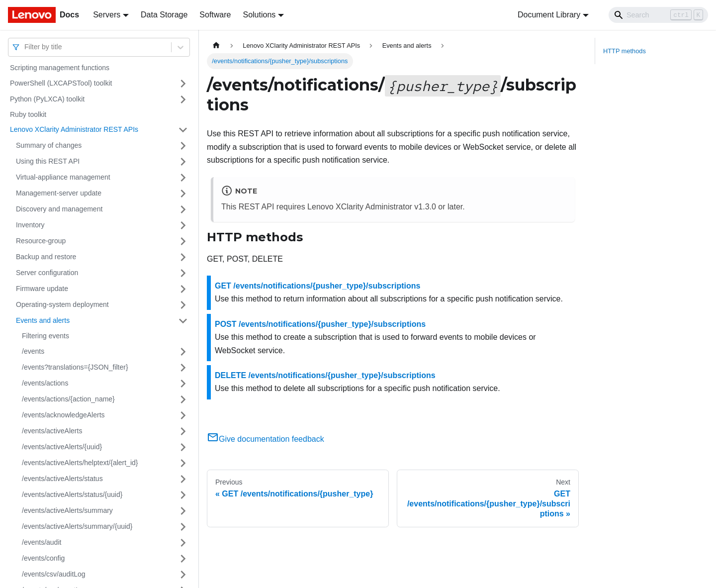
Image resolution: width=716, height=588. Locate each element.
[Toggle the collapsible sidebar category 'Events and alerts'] (183, 321)
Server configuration (47, 273)
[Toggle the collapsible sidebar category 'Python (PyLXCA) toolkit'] (183, 99)
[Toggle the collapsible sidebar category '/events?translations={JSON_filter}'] (183, 368)
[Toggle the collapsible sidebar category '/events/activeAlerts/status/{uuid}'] (183, 495)
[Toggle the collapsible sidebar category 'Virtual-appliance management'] (183, 178)
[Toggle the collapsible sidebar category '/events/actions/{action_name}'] (183, 399)
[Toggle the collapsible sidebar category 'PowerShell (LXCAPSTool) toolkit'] (183, 84)
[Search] (658, 15)
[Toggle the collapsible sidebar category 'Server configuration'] (183, 273)
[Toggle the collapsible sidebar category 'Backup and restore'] (183, 257)
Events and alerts (43, 320)
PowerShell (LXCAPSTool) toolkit (61, 83)
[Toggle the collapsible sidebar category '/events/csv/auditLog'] (183, 575)
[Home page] (216, 46)
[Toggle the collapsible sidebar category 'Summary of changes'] (183, 146)
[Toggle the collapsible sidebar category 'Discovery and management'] (183, 209)
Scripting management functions (60, 68)
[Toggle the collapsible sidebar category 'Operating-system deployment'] (183, 305)
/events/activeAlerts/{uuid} (62, 447)
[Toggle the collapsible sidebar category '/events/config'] (183, 559)
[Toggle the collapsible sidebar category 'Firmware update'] (183, 289)
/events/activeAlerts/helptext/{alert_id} (80, 463)
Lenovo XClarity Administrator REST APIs (74, 129)
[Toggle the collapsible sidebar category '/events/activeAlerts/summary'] (183, 511)
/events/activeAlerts (52, 431)
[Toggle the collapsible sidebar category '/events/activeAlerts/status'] (183, 479)
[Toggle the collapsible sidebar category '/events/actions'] (183, 384)
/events (33, 351)
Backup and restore (46, 257)
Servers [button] (107, 15)
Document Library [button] (549, 15)
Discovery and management (59, 209)
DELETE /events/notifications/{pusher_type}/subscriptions (325, 375)
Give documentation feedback (266, 439)
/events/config (43, 558)
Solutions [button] (259, 15)
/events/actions (45, 383)
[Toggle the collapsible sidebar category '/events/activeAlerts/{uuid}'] (183, 447)
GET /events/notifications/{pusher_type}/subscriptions (317, 286)
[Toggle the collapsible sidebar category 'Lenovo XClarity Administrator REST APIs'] (183, 130)
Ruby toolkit (28, 114)
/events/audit (42, 542)
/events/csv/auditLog (54, 574)
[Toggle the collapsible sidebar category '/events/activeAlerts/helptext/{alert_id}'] (183, 463)
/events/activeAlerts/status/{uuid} (72, 494)
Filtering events (45, 336)
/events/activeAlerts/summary (67, 510)
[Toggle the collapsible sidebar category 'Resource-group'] (183, 241)
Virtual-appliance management (63, 177)
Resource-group (41, 241)
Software (215, 15)
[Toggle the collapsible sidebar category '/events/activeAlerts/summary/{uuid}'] (183, 527)
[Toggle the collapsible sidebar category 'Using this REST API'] (183, 162)
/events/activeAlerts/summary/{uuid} (77, 526)
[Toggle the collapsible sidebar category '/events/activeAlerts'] (183, 431)
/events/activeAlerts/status (62, 479)
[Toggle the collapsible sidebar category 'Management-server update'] (183, 194)
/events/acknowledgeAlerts (63, 415)
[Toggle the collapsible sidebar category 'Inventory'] (183, 225)
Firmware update (42, 289)
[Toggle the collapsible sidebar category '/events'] (183, 352)
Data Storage (164, 15)
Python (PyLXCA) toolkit (47, 99)
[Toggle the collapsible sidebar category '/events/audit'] (183, 543)
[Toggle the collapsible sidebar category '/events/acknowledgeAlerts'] (183, 415)
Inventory (30, 225)
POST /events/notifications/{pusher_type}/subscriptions (320, 324)
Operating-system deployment (62, 304)
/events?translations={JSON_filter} (75, 367)
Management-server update (59, 193)
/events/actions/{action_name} (68, 399)
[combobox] (25, 47)
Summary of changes (49, 145)
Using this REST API (48, 161)
